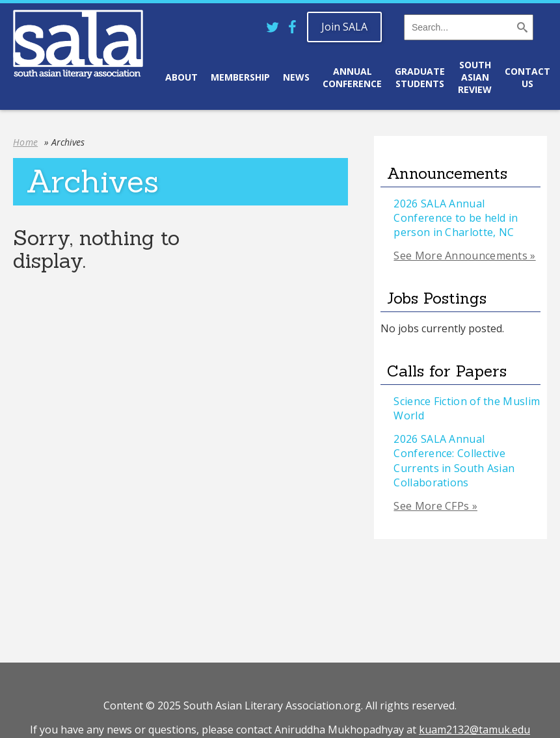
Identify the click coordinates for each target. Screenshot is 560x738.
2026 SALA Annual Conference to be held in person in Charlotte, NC (456, 218)
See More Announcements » (464, 256)
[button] (524, 30)
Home (25, 142)
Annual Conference (352, 77)
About (181, 77)
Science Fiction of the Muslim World (467, 408)
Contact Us (527, 77)
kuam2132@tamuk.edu (474, 730)
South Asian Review (475, 77)
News (296, 77)
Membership (240, 77)
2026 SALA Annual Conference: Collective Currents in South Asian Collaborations (454, 461)
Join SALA (344, 27)
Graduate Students (420, 77)
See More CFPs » (435, 506)
